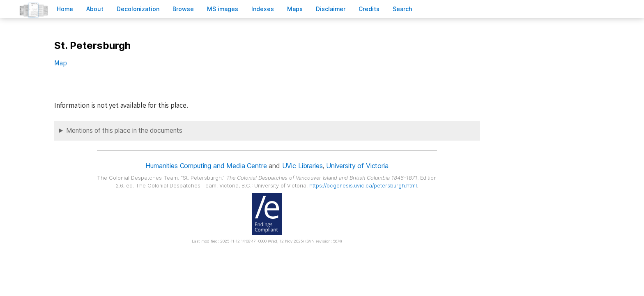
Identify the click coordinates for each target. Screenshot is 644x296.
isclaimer (331, 9)
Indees (263, 9)
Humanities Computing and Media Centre (206, 166)
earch (402, 9)
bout (95, 9)
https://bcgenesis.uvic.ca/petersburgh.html (363, 186)
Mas (295, 9)
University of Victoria (357, 166)
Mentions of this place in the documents (124, 131)
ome (65, 9)
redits (369, 9)
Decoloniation (138, 9)
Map (60, 63)
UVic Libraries (302, 166)
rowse (183, 9)
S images (223, 9)
